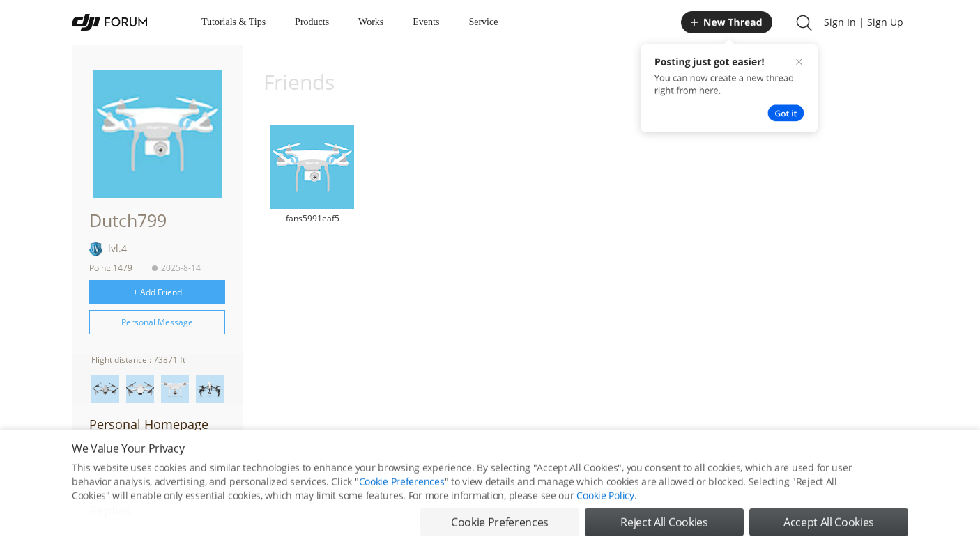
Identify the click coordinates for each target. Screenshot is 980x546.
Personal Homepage (149, 424)
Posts (105, 467)
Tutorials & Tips (233, 22)
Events (426, 22)
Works (371, 22)
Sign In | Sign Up (864, 22)
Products (312, 22)
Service (483, 22)
